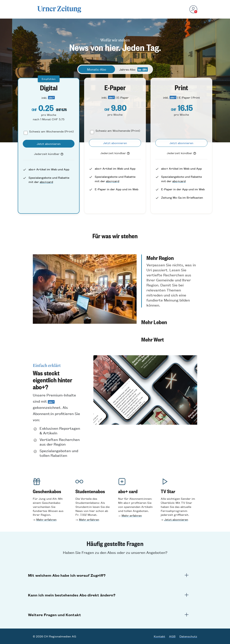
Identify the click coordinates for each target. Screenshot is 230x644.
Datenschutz (188, 636)
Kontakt (159, 636)
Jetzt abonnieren (176, 519)
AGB (172, 636)
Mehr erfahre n (89, 519)
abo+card (46, 182)
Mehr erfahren (46, 519)
